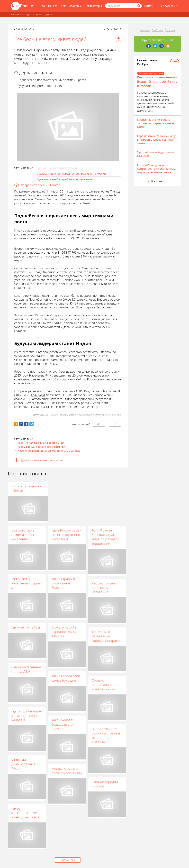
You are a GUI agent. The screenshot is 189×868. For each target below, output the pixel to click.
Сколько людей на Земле (106, 488)
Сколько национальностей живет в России (106, 685)
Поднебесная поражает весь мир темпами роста (52, 80)
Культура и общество (32, 14)
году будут (38, 395)
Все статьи (158, 181)
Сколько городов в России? (106, 784)
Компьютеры (93, 6)
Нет (115, 424)
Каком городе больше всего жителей (41, 447)
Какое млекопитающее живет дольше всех (26, 813)
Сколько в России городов (65, 488)
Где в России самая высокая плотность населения (66, 535)
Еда (43, 6)
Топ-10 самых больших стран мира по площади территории (105, 537)
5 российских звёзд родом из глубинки (156, 154)
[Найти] (139, 6)
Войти (149, 6)
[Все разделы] (169, 6)
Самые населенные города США (26, 669)
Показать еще (68, 860)
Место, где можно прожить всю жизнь (67, 771)
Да (99, 424)
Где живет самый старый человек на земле (64, 179)
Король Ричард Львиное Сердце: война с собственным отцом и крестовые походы (156, 169)
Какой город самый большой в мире (41, 443)
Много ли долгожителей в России (23, 764)
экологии (21, 327)
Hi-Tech (53, 6)
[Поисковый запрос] (123, 6)
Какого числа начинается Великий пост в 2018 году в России (157, 82)
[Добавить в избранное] (118, 39)
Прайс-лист (157, 30)
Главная (15, 14)
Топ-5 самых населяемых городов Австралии (107, 636)
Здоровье (76, 6)
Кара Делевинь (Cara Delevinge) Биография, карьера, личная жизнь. (157, 140)
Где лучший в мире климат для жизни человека (26, 716)
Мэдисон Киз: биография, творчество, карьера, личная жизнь (156, 123)
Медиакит (145, 30)
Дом (63, 6)
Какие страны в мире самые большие (63, 583)
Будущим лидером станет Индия (40, 86)
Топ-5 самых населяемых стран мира (26, 583)
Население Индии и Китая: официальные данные (49, 451)
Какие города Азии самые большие (66, 678)
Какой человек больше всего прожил (63, 724)
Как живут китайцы (26, 627)
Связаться (170, 30)
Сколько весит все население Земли (25, 488)
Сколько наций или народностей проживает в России (71, 174)
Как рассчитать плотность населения (103, 588)
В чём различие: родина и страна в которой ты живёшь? (106, 735)
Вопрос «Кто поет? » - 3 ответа (41, 185)
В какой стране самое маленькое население (25, 535)
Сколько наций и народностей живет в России (67, 632)
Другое (49, 14)
